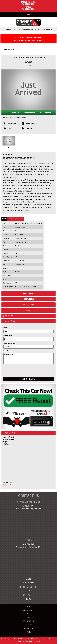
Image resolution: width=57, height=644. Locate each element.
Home (29, 607)
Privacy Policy (5, 639)
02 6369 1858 (7, 485)
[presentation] (18, 369)
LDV (29, 614)
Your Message (8, 351)
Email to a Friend (28, 293)
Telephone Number (9, 343)
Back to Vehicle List (12, 50)
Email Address (8, 335)
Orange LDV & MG (10, 29)
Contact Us (29, 628)
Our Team (29, 625)
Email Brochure (28, 305)
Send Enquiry (29, 379)
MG (29, 618)
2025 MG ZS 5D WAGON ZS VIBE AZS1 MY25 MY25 (38, 29)
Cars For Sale (19, 29)
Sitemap (29, 632)
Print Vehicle (29, 299)
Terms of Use (14, 639)
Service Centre (29, 621)
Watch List (9, 316)
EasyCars (38, 642)
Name (5, 328)
